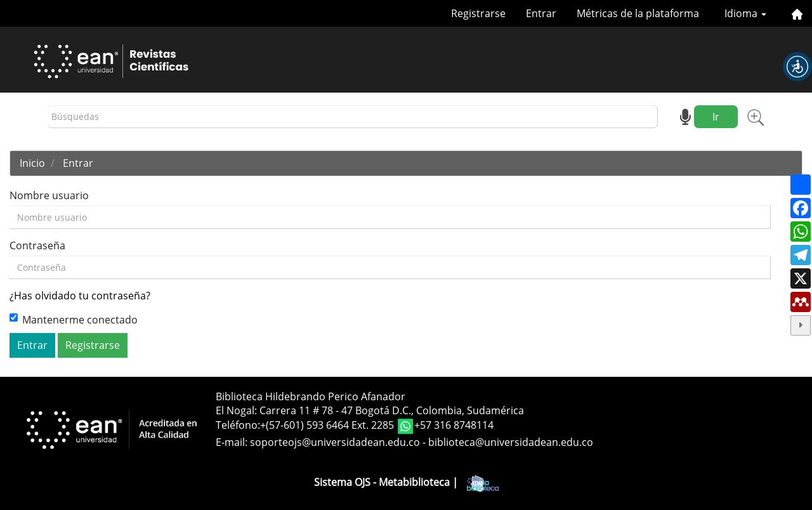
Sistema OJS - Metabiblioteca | (406, 482)
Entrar (541, 13)
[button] (797, 67)
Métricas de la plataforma (638, 13)
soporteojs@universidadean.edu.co (335, 442)
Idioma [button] (745, 13)
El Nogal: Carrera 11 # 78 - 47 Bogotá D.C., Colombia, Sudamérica (370, 410)
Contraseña (37, 245)
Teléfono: (238, 426)
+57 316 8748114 (454, 426)
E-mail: (233, 442)
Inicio (32, 163)
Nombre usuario (49, 195)
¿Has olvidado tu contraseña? (80, 296)
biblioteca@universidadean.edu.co (511, 442)
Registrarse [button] (93, 345)
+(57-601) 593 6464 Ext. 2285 (328, 426)
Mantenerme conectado (74, 320)
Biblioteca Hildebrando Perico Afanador (311, 396)
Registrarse (478, 13)
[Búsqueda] (353, 117)
